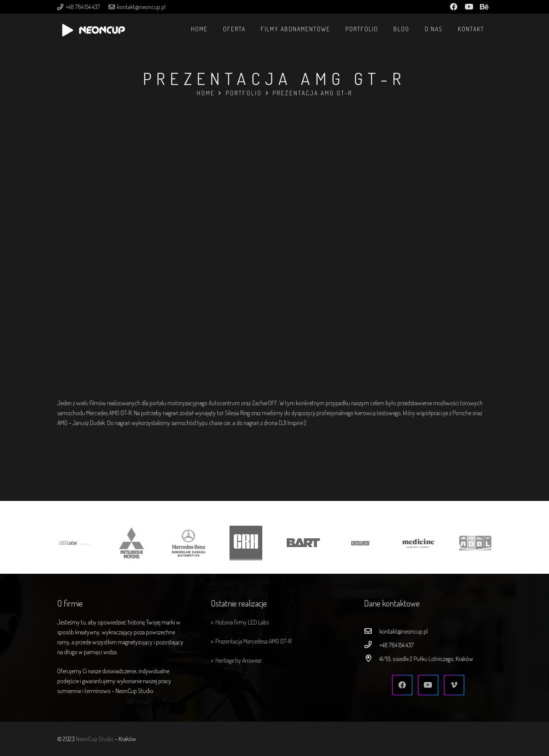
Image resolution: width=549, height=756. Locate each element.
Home (206, 93)
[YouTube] (428, 685)
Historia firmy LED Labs (242, 622)
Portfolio (244, 93)
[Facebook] (402, 685)
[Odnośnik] (93, 33)
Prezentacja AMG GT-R (312, 93)
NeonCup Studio (95, 739)
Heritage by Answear (239, 660)
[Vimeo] (454, 685)
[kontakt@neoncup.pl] (372, 631)
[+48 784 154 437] (372, 645)
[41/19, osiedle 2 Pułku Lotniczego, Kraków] (372, 659)
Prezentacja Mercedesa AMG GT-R (253, 641)
